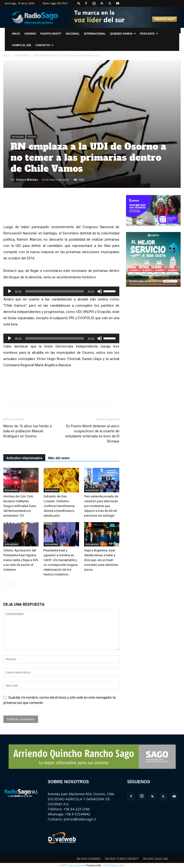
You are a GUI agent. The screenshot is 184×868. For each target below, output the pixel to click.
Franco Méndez (27, 180)
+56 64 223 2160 (77, 809)
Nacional (73, 34)
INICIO (16, 34)
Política (32, 137)
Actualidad (22, 55)
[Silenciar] (100, 291)
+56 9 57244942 (78, 814)
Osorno (30, 34)
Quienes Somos (123, 34)
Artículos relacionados (24, 458)
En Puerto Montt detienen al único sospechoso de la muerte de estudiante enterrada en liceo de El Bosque (92, 434)
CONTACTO (45, 45)
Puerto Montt (51, 34)
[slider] (55, 291)
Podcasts (149, 34)
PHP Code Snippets (73, 865)
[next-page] (14, 584)
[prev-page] (6, 584)
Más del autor (59, 458)
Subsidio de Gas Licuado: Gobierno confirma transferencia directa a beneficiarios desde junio (59, 506)
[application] (61, 291)
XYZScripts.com (114, 865)
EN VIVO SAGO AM (155, 859)
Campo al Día (22, 45)
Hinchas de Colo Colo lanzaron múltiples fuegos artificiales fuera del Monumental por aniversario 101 (20, 506)
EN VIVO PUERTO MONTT (122, 859)
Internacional (95, 34)
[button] (79, 3)
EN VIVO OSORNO (89, 859)
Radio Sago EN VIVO (55, 3)
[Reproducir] (10, 291)
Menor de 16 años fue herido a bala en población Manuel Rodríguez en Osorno (28, 431)
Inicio (7, 55)
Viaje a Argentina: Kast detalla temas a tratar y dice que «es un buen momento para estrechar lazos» (101, 560)
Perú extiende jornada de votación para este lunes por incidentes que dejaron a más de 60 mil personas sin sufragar (101, 506)
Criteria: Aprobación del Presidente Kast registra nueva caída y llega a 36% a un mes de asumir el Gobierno (21, 560)
